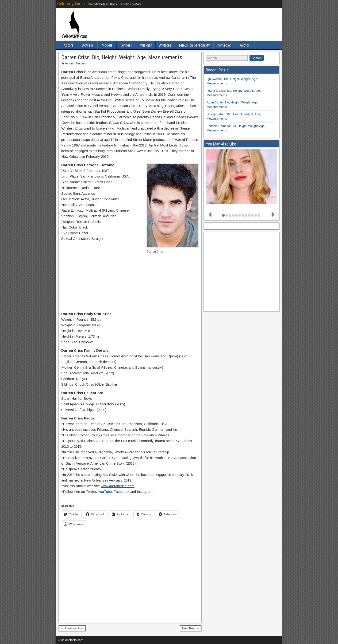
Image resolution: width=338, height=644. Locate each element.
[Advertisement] (130, 288)
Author (245, 45)
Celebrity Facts (71, 4)
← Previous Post (72, 628)
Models (107, 45)
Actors (69, 45)
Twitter (91, 492)
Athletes (165, 45)
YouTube (105, 492)
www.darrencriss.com (118, 486)
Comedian (224, 45)
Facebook (121, 492)
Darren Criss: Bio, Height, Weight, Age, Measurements (122, 57)
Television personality (194, 45)
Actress (88, 45)
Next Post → (191, 628)
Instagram (145, 492)
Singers (126, 45)
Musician (146, 45)
